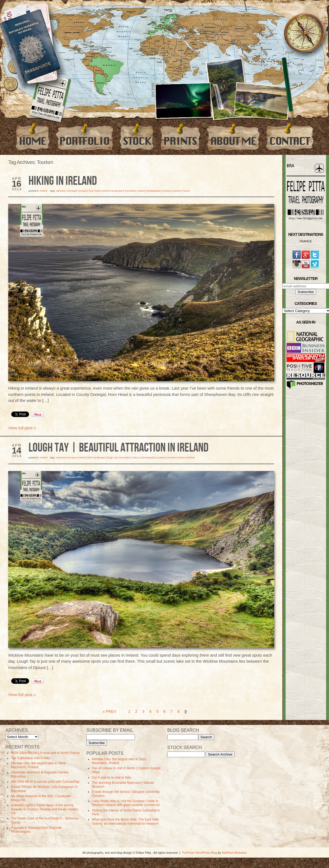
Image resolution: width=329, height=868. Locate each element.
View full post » (22, 428)
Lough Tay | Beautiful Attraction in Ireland (118, 448)
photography (154, 191)
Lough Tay (112, 458)
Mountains (130, 191)
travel (186, 191)
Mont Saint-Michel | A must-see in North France (45, 753)
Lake (90, 458)
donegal (73, 191)
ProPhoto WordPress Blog (200, 853)
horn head (94, 191)
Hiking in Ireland (63, 181)
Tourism (177, 191)
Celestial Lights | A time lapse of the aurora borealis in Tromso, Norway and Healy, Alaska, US (45, 809)
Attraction (61, 191)
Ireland (44, 191)
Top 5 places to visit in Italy (31, 758)
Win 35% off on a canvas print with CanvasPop (45, 782)
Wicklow (190, 458)
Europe (83, 191)
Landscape (117, 191)
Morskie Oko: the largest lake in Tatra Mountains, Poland (38, 765)
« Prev (110, 711)
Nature (141, 191)
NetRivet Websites (234, 853)
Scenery (167, 191)
